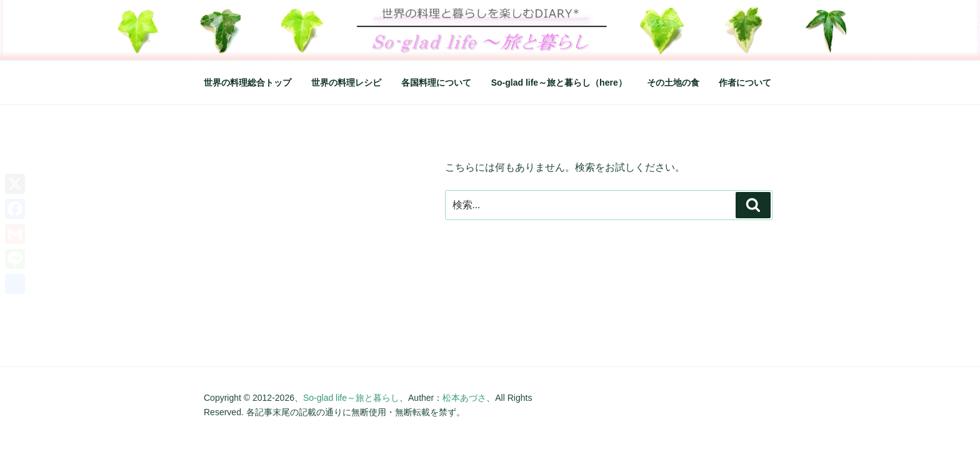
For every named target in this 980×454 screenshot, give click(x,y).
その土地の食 (673, 83)
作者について (745, 83)
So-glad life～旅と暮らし (351, 398)
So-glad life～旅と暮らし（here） (559, 83)
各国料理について (436, 83)
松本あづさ (464, 398)
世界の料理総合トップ (247, 83)
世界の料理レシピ (346, 83)
